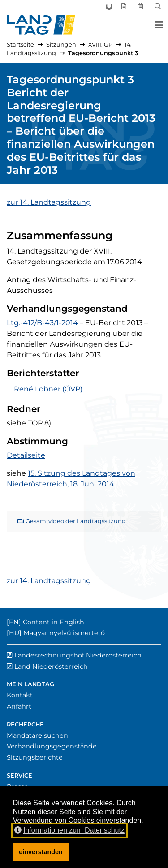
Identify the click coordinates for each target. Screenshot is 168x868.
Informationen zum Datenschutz (69, 830)
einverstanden (41, 852)
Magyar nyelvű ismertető (64, 633)
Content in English (54, 622)
